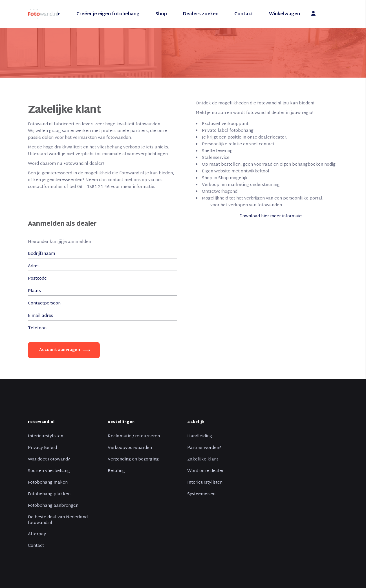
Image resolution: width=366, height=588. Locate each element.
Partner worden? (204, 448)
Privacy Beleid (42, 448)
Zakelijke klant (203, 460)
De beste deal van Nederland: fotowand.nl (58, 520)
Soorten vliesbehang (49, 471)
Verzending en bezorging (133, 460)
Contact (36, 546)
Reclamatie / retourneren (134, 436)
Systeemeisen (201, 494)
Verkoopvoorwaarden (130, 448)
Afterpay (37, 534)
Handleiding (200, 436)
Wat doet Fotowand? (49, 460)
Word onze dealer (205, 471)
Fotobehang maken (48, 483)
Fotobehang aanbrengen (53, 506)
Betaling (116, 471)
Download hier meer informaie (271, 216)
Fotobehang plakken (49, 494)
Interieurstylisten (46, 436)
